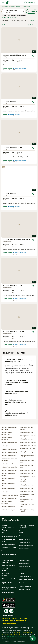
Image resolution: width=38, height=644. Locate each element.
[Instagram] (11, 611)
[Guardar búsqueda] (33, 638)
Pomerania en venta (8, 544)
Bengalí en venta (25, 542)
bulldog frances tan (26, 439)
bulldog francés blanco (9, 498)
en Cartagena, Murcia (9, 18)
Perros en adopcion (8, 592)
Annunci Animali (21, 621)
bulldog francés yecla (9, 456)
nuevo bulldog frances (27, 449)
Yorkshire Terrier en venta (8, 540)
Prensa (21, 573)
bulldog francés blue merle (8, 484)
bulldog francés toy (8, 489)
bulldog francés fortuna (9, 449)
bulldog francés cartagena (7, 438)
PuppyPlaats (23, 618)
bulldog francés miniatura (25, 481)
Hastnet (14, 618)
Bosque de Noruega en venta (27, 532)
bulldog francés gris (8, 510)
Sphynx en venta (25, 539)
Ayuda (21, 570)
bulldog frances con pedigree (26, 428)
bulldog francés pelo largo (8, 479)
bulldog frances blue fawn (27, 466)
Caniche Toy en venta (9, 554)
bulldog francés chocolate (7, 502)
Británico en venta (25, 536)
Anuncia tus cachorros (26, 583)
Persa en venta (24, 549)
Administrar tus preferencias (16, 636)
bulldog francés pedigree (28, 477)
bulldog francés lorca (9, 464)
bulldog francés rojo (26, 474)
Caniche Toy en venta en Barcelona (9, 588)
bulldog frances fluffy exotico (27, 511)
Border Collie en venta (9, 548)
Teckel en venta (7, 551)
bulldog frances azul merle (27, 501)
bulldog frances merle (9, 492)
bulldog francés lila (26, 491)
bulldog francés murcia (9, 443)
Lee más (32, 21)
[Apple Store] (9, 605)
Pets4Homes (6, 618)
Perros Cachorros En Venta (8, 528)
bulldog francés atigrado (28, 452)
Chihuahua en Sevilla (9, 579)
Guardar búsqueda (9, 25)
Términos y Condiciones (22, 633)
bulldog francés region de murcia (9, 428)
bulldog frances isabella (10, 495)
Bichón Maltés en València (7, 575)
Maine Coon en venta (26, 546)
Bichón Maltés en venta (9, 536)
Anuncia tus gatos (25, 586)
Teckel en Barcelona (8, 566)
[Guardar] (33, 56)
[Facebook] (6, 611)
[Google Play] (9, 600)
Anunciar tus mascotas (27, 580)
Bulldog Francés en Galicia (8, 583)
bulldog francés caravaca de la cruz (8, 433)
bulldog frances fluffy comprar (27, 496)
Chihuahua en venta (8, 533)
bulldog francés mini (27, 433)
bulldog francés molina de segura (9, 460)
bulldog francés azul (8, 507)
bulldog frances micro (27, 485)
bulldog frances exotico (28, 446)
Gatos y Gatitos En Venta (26, 527)
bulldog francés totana (9, 452)
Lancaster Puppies (9, 623)
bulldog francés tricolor (28, 436)
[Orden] (32, 25)
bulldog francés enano (27, 470)
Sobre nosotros (24, 564)
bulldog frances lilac (27, 488)
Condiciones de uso (26, 576)
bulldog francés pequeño (28, 442)
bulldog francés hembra (9, 470)
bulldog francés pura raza (27, 461)
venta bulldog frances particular (27, 456)
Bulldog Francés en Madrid (8, 570)
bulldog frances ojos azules (8, 474)
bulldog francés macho (9, 467)
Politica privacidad (25, 567)
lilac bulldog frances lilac (27, 506)
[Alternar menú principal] (3, 3)
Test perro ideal (24, 589)
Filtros (31, 11)
